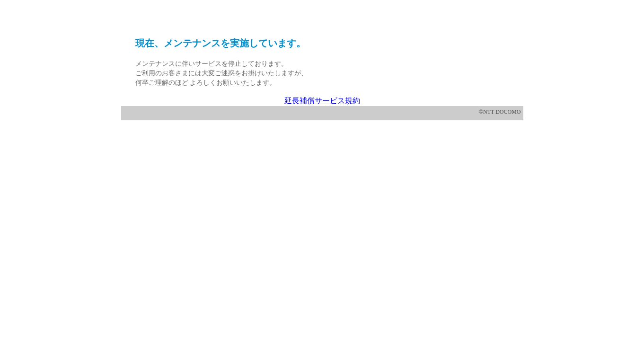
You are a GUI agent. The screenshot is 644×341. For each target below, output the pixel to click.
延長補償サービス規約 (322, 101)
